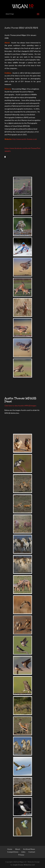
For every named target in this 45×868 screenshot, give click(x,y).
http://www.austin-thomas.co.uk (24, 139)
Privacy (21, 855)
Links (23, 852)
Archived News (29, 849)
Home (10, 849)
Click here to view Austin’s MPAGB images (20, 406)
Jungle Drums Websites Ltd (24, 865)
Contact (32, 852)
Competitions (13, 852)
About (18, 849)
